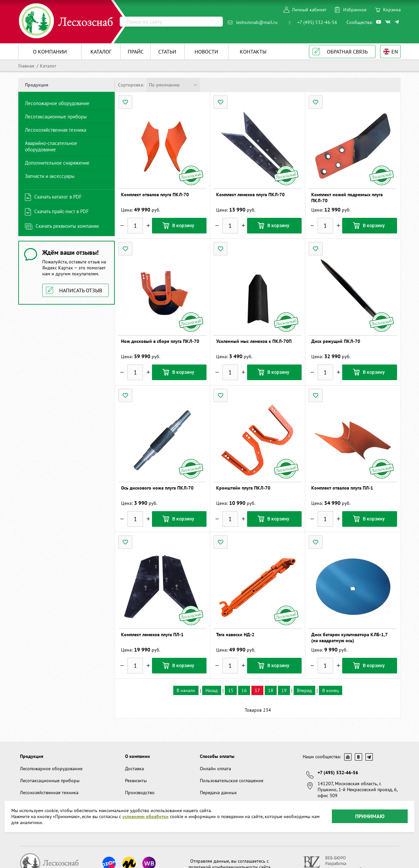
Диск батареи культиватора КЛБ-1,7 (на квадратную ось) (349, 638)
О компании (138, 756)
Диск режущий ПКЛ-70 (336, 341)
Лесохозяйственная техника (56, 130)
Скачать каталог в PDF (58, 197)
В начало (186, 690)
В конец (331, 690)
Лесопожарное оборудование (57, 103)
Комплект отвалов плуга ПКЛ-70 (155, 195)
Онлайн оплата (215, 769)
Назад (212, 690)
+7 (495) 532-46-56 (317, 22)
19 (284, 690)
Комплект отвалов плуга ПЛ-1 (342, 488)
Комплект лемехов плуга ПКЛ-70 (250, 195)
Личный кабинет (309, 10)
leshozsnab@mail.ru (257, 22)
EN (395, 52)
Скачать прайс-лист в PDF (62, 211)
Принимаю (370, 804)
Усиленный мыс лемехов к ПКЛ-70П (254, 341)
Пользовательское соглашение (232, 781)
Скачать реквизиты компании (67, 226)
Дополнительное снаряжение (57, 163)
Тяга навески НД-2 (235, 635)
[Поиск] (171, 22)
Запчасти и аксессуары (50, 176)
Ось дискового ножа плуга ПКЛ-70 (157, 488)
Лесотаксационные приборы (56, 117)
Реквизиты (136, 781)
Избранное (355, 10)
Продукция (32, 756)
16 (244, 690)
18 (271, 690)
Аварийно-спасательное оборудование (51, 146)
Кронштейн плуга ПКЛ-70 (243, 488)
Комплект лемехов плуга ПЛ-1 (152, 635)
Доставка (135, 769)
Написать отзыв (81, 290)
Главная (26, 66)
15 (231, 690)
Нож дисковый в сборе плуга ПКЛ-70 (160, 341)
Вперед (304, 690)
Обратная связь (347, 52)
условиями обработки (145, 804)
